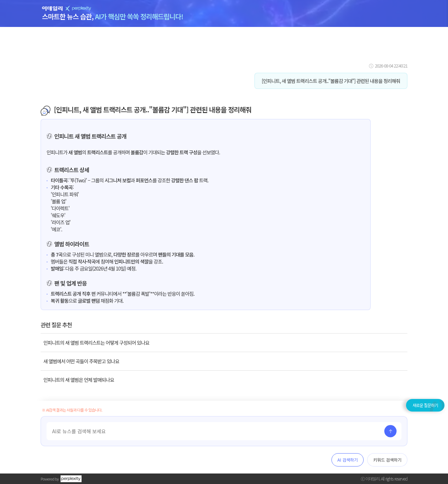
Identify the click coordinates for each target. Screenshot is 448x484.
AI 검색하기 (348, 460)
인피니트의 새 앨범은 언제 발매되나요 (79, 380)
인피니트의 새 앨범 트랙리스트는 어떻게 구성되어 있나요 (96, 343)
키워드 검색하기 (387, 460)
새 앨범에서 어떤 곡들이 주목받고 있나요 (81, 361)
